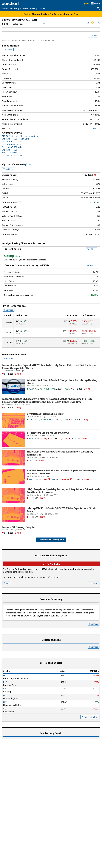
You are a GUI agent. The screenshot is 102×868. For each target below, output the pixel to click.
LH (5, 374)
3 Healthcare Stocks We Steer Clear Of (48, 433)
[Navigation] (28, 24)
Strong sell (51, 564)
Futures (14, 9)
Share (6, 583)
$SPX (52, 389)
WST (52, 439)
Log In (85, 3)
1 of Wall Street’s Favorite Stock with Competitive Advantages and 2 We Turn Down (61, 472)
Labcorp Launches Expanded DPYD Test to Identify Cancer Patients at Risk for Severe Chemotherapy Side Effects (49, 367)
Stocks (5, 9)
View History (9, 169)
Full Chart (93, 36)
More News (9, 358)
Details (29, 165)
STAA (31, 439)
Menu (97, 3)
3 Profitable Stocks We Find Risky (45, 414)
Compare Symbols (90, 717)
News (33, 9)
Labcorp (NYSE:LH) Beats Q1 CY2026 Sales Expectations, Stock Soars (61, 510)
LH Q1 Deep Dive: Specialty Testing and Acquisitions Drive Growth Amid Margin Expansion (63, 491)
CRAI (53, 479)
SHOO (52, 420)
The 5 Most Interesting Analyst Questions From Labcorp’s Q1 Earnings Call (61, 453)
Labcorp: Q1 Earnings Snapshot (19, 527)
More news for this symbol (51, 540)
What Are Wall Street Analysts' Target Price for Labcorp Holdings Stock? (62, 382)
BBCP (31, 420)
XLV (30, 389)
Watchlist (24, 9)
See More (8, 50)
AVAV (31, 479)
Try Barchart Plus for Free (64, 14)
